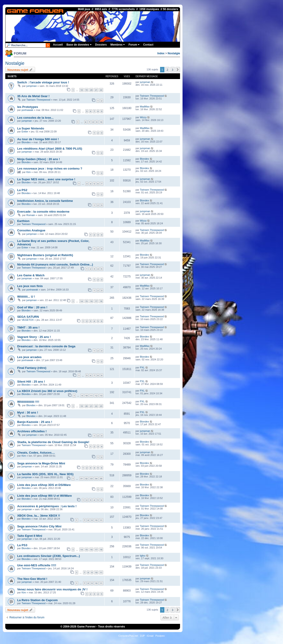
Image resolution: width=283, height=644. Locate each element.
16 (91, 301)
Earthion (23, 221)
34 (96, 478)
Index (161, 53)
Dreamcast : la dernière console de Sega (46, 346)
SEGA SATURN (28, 317)
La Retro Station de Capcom (37, 600)
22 (101, 90)
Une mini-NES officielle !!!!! (37, 565)
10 (101, 122)
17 (96, 301)
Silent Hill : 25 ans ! (31, 382)
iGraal (150, 636)
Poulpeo (160, 636)
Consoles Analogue (31, 230)
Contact (148, 45)
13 (101, 396)
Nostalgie (174, 53)
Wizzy (143, 117)
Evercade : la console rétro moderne (43, 212)
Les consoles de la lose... (35, 118)
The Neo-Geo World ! (32, 579)
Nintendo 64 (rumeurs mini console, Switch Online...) (55, 264)
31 (81, 478)
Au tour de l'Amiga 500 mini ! (38, 139)
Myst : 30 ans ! (28, 412)
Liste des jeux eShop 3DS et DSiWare (44, 485)
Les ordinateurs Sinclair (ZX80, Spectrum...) (49, 556)
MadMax (145, 107)
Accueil (58, 45)
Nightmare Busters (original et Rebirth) (45, 255)
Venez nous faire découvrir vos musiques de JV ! (52, 589)
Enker (25, 132)
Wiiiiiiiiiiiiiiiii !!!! (28, 402)
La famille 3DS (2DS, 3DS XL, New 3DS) (45, 474)
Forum (134, 45)
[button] (178, 70)
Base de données (79, 45)
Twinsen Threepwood (38, 100)
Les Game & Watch (31, 275)
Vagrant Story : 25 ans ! (34, 337)
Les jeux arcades (29, 357)
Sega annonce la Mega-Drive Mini (41, 463)
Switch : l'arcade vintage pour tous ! (43, 82)
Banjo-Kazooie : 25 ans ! (35, 422)
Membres (118, 45)
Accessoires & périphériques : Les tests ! (47, 506)
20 (91, 90)
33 (91, 478)
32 (86, 478)
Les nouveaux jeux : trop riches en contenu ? (50, 169)
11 (91, 396)
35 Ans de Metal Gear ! (33, 96)
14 (81, 301)
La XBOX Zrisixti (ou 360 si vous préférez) (47, 391)
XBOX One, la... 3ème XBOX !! (39, 516)
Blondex (26, 142)
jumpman (32, 86)
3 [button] (173, 70)
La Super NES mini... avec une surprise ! (46, 179)
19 (86, 90)
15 (86, 301)
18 (81, 90)
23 (101, 406)
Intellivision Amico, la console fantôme (45, 201)
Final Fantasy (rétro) (32, 368)
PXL (142, 367)
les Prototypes (28, 107)
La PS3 (22, 545)
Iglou (143, 556)
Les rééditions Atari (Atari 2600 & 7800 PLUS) (50, 149)
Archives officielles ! (32, 431)
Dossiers (101, 45)
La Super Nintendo (31, 128)
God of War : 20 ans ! (32, 307)
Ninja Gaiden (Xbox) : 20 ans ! (39, 159)
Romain (31, 215)
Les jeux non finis (30, 286)
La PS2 (22, 190)
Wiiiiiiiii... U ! (26, 297)
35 (101, 478)
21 (96, 90)
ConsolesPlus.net (128, 636)
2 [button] (167, 70)
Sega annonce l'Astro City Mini (39, 526)
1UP (142, 636)
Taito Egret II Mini (30, 536)
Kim (29, 172)
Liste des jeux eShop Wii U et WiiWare (44, 496)
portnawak (27, 110)
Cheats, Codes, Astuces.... (36, 453)
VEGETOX (28, 320)
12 (96, 396)
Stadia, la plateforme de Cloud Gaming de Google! (53, 442)
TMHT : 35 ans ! (28, 327)
